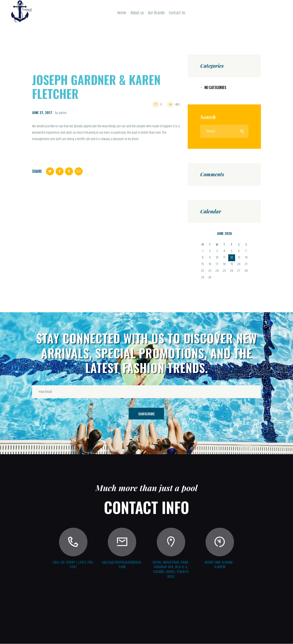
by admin (61, 113)
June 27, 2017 (42, 112)
